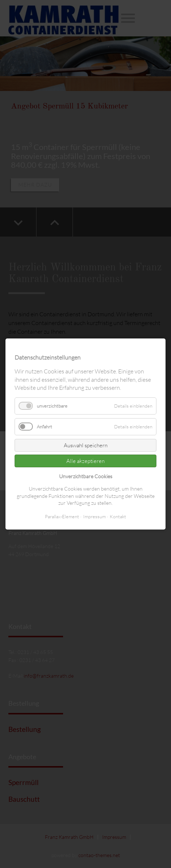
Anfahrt (44, 427)
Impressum (94, 516)
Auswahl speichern (86, 445)
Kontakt (118, 516)
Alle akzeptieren (85, 461)
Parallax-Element (62, 516)
